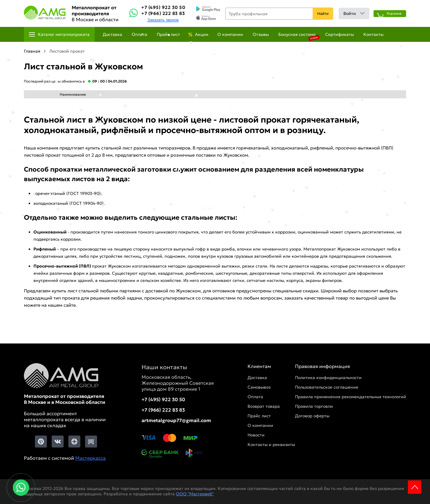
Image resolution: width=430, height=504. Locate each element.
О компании (230, 34)
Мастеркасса (90, 458)
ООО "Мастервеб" (195, 494)
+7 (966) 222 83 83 (163, 13)
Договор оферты (312, 416)
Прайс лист (168, 34)
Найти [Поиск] (323, 14)
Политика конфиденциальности (328, 378)
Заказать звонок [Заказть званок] (163, 20)
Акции (202, 34)
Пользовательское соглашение (327, 387)
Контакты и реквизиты (271, 445)
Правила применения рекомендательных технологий (351, 397)
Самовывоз (259, 387)
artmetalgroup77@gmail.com (176, 420)
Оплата (139, 34)
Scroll (415, 487)
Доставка (112, 34)
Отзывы (261, 34)
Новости (256, 435)
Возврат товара (264, 406)
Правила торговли (314, 406)
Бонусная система (297, 34)
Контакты (373, 34)
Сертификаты (340, 34)
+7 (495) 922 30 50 (163, 7)
